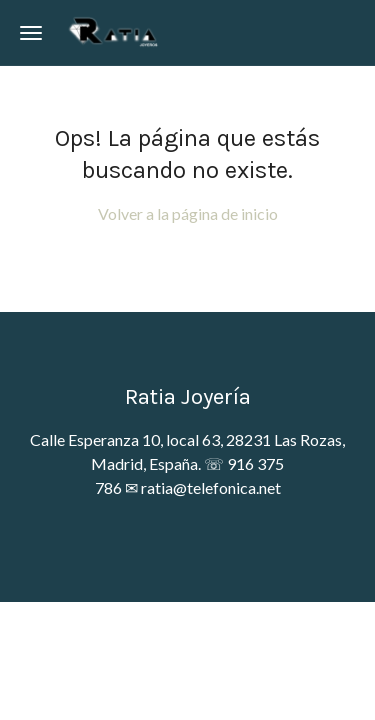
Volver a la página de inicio (188, 213)
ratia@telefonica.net (211, 487)
